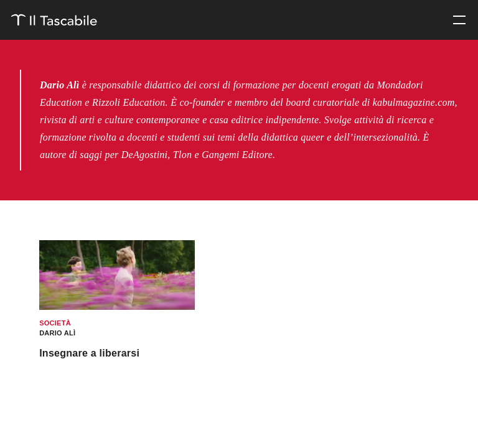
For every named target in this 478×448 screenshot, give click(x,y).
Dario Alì (57, 333)
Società (55, 323)
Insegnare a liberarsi (89, 353)
